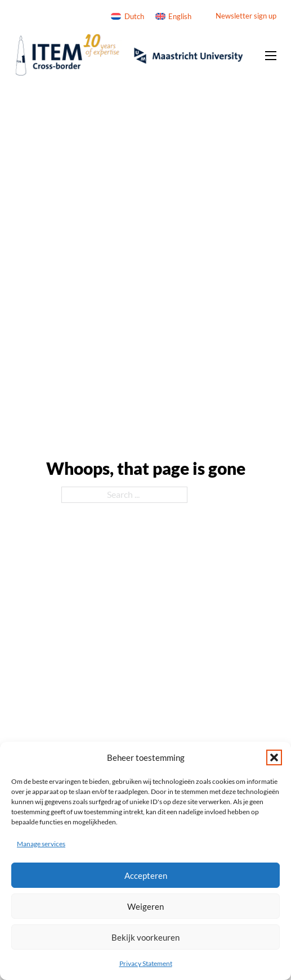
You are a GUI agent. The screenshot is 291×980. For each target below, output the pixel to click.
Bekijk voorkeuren (145, 937)
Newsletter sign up (246, 16)
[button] (274, 757)
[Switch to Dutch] (127, 17)
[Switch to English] (173, 17)
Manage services (41, 844)
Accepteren (146, 875)
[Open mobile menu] (271, 56)
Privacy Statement (146, 963)
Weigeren (145, 906)
